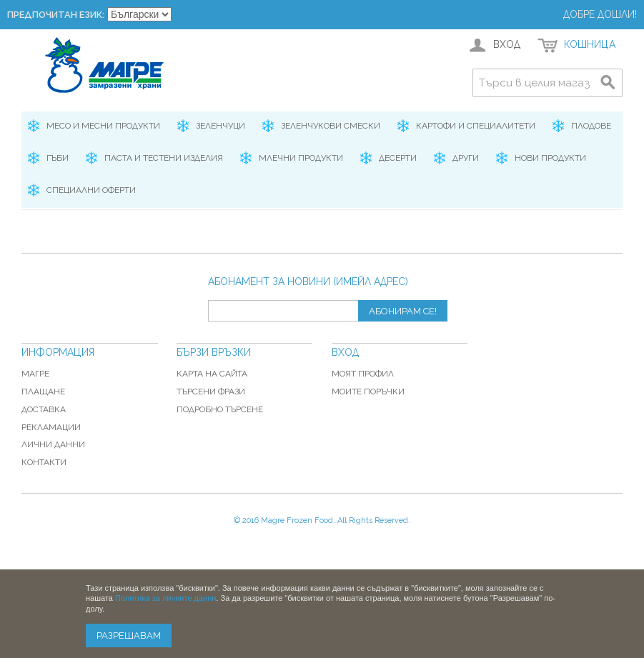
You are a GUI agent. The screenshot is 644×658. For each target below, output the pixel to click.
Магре (35, 374)
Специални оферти (91, 190)
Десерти (398, 158)
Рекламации (51, 427)
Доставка (44, 409)
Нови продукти (550, 158)
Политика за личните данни (165, 598)
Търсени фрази (211, 392)
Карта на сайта (212, 374)
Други (466, 158)
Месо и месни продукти (103, 126)
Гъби (58, 158)
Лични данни (53, 444)
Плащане (43, 392)
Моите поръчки (368, 392)
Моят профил (363, 374)
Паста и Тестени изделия (164, 158)
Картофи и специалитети (476, 126)
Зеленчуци (221, 126)
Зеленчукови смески (331, 126)
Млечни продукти (301, 158)
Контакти (44, 462)
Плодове (591, 126)
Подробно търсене (220, 409)
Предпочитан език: (56, 15)
